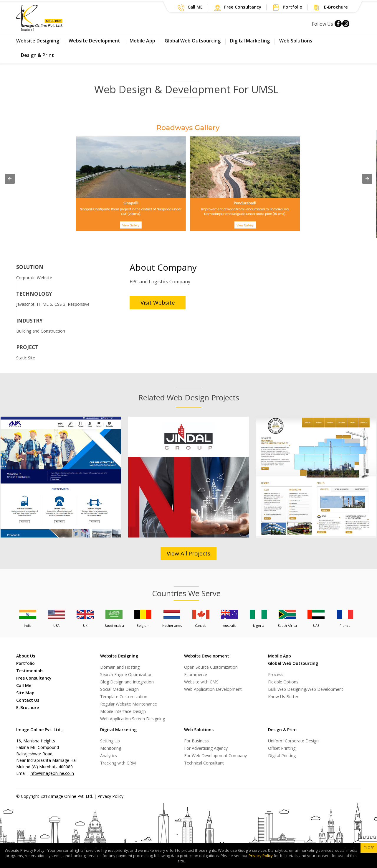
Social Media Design (119, 689)
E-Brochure (28, 707)
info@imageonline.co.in (52, 773)
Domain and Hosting (120, 667)
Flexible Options (283, 682)
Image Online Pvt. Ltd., (39, 730)
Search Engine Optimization (126, 674)
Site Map (25, 693)
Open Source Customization (211, 667)
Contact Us (28, 700)
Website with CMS (201, 682)
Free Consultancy (34, 678)
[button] (190, 8)
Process (276, 674)
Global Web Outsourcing (193, 41)
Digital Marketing (250, 41)
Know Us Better (283, 697)
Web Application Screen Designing (133, 719)
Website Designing (38, 41)
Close (369, 848)
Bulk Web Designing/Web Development (306, 689)
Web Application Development (213, 689)
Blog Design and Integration (127, 682)
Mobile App (142, 41)
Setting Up (110, 741)
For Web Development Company (215, 756)
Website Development (94, 41)
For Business (196, 741)
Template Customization (124, 697)
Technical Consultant (204, 763)
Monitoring (111, 748)
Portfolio (25, 663)
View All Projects (188, 553)
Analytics (109, 756)
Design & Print (37, 55)
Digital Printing (282, 756)
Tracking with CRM (118, 763)
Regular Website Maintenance (129, 704)
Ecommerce (196, 674)
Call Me (24, 685)
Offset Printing (282, 748)
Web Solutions (296, 41)
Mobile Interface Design (123, 711)
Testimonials (30, 671)
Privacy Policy (110, 796)
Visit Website (158, 303)
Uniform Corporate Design (293, 741)
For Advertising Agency (206, 748)
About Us (26, 656)
